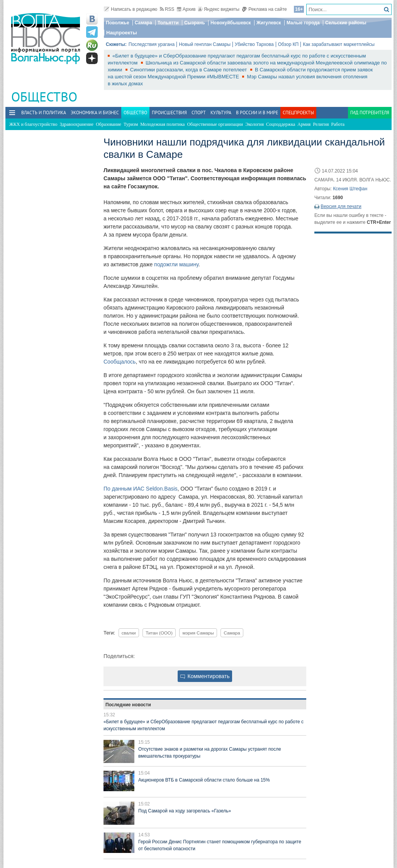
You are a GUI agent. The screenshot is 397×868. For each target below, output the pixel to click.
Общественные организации (215, 124)
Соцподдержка (281, 124)
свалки (129, 633)
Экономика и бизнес (95, 113)
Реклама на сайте (264, 9)
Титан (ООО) (159, 633)
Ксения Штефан (350, 189)
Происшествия (169, 113)
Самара (143, 23)
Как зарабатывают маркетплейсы (339, 44)
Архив (186, 9)
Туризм (131, 124)
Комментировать (205, 676)
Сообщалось (120, 362)
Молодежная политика (162, 124)
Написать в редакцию (131, 9)
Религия (321, 124)
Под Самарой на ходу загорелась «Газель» (185, 811)
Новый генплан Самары (205, 44)
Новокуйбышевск (231, 23)
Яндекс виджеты (219, 9)
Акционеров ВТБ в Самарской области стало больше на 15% (204, 780)
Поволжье (117, 23)
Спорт (199, 113)
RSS (167, 9)
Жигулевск (269, 23)
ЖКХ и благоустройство (33, 124)
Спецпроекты (298, 113)
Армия (304, 124)
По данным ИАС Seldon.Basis (141, 489)
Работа (338, 124)
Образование (109, 124)
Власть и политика (44, 113)
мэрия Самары (198, 633)
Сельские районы (346, 23)
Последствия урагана (152, 44)
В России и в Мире (257, 113)
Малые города (303, 23)
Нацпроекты (122, 33)
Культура (221, 113)
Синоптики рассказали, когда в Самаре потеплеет (189, 70)
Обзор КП (288, 44)
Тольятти (168, 23)
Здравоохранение (76, 124)
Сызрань (195, 23)
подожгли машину (176, 264)
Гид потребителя (370, 113)
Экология (254, 124)
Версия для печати (341, 206)
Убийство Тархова (254, 44)
